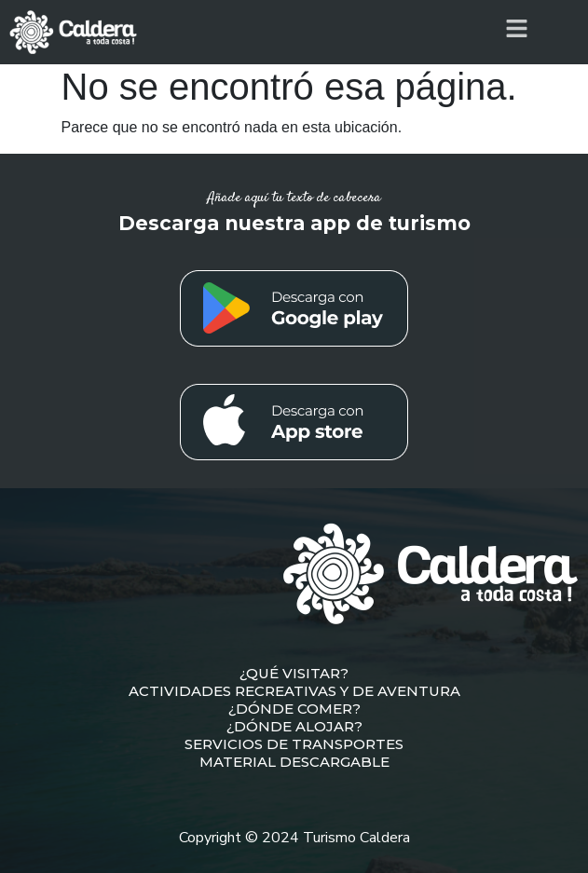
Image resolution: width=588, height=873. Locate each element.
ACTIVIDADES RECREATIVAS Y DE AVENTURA (294, 691)
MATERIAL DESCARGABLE (294, 762)
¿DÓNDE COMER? (294, 709)
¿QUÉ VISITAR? (294, 673)
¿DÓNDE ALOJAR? (294, 726)
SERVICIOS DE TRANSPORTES (294, 744)
